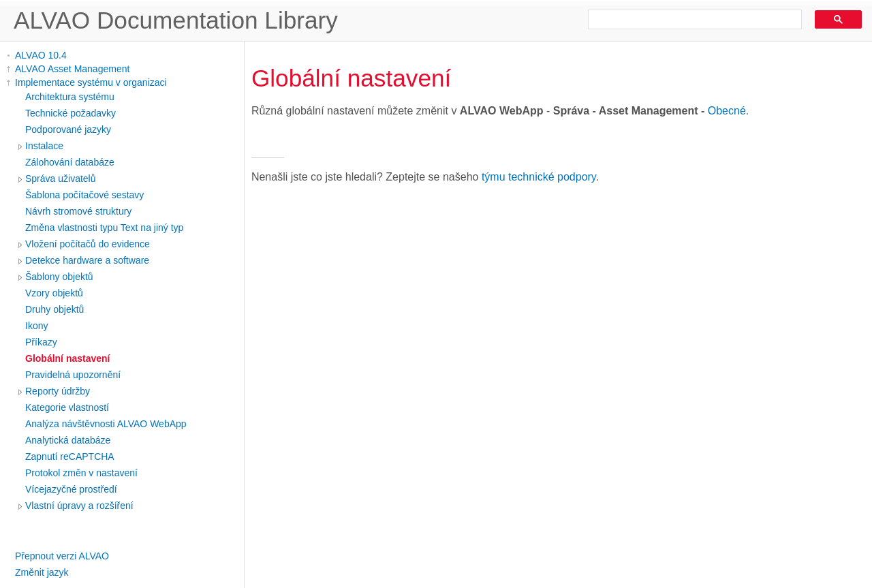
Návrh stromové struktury (78, 211)
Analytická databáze (68, 440)
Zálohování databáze (70, 162)
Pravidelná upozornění (73, 375)
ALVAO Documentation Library (176, 20)
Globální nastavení (67, 358)
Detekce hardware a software (87, 260)
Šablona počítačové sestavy (84, 195)
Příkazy (41, 342)
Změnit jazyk (42, 572)
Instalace (44, 146)
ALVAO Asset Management (72, 69)
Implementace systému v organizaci (91, 82)
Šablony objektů (59, 277)
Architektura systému (70, 97)
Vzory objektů (54, 293)
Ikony (36, 326)
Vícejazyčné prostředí (71, 489)
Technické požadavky (71, 113)
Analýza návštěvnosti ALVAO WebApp (106, 424)
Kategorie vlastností (67, 407)
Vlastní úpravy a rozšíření (79, 506)
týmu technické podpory (539, 177)
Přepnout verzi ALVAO (62, 556)
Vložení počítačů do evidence (88, 244)
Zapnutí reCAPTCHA (70, 457)
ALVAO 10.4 (41, 55)
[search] (690, 20)
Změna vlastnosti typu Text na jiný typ (104, 228)
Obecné (727, 111)
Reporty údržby (58, 391)
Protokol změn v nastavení (81, 473)
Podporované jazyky (68, 129)
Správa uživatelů (61, 179)
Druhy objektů (54, 309)
